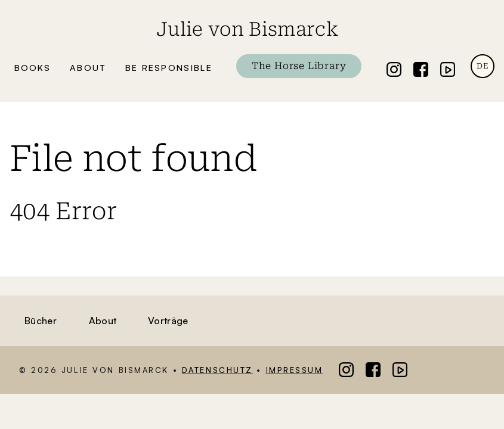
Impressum (295, 370)
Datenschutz (217, 370)
